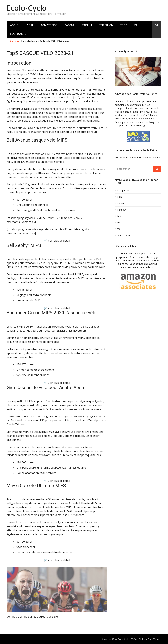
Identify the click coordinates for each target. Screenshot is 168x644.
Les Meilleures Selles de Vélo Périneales (45, 41)
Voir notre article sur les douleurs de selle (32, 617)
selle (30, 25)
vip (136, 25)
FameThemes (155, 639)
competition (49, 25)
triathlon (106, 25)
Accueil (15, 25)
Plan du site (18, 34)
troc (124, 25)
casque (70, 25)
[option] (90, 41)
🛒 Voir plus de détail (57, 241)
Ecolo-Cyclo (27, 8)
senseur (87, 25)
